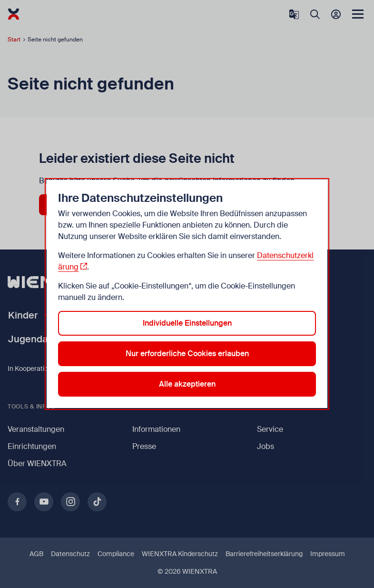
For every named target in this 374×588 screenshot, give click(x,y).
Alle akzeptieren (187, 384)
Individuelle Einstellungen (187, 323)
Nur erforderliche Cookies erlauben (187, 354)
